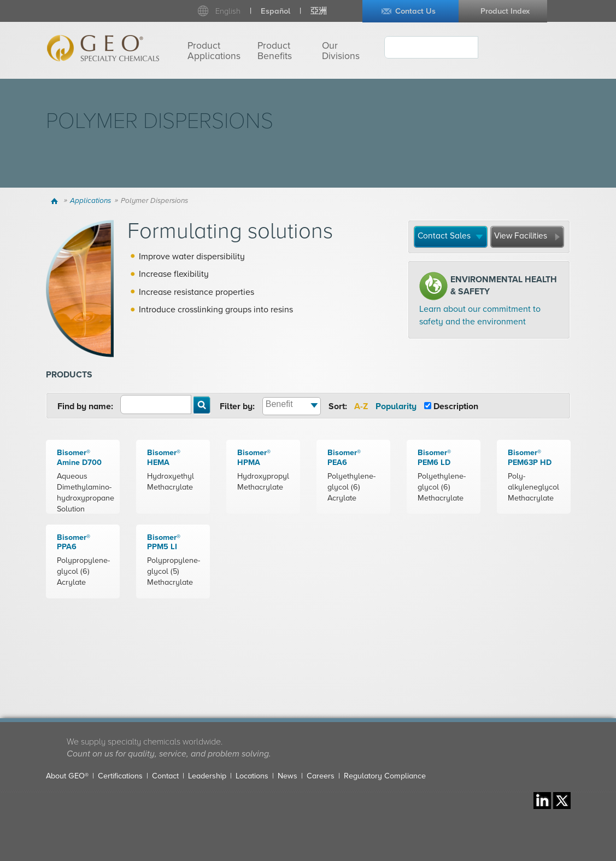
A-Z (361, 406)
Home (56, 201)
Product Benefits (275, 51)
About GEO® (67, 776)
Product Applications (214, 51)
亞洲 (319, 11)
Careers (321, 776)
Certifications (120, 776)
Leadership (207, 776)
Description (456, 406)
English (228, 11)
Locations (252, 776)
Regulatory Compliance (385, 776)
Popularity (396, 406)
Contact (165, 776)
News (288, 776)
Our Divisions (341, 51)
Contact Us (415, 11)
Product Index (505, 11)
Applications (90, 201)
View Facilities (521, 236)
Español (275, 11)
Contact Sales (444, 236)
